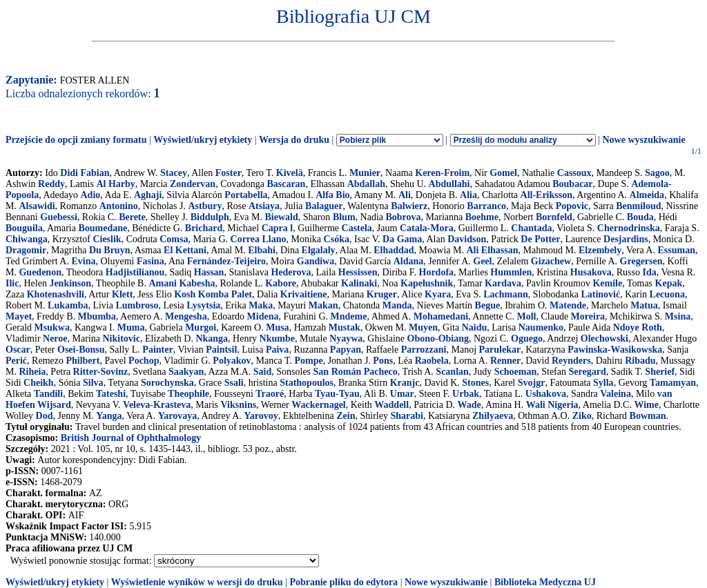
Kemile (607, 283)
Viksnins (238, 405)
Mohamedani (441, 316)
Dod (45, 416)
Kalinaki (359, 283)
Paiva (277, 350)
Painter (157, 350)
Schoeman (515, 372)
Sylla (603, 383)
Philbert (83, 361)
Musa (277, 327)
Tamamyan (673, 383)
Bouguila (24, 228)
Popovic (572, 206)
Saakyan (186, 372)
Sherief (660, 372)
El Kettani (185, 250)
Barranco (486, 206)
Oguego (527, 339)
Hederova (291, 272)
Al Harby (115, 184)
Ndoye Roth (638, 327)
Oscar (18, 350)
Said (262, 372)
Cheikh (39, 383)
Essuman (676, 250)
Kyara (438, 294)
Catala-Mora (427, 228)
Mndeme (349, 316)
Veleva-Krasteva (157, 405)
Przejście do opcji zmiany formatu (76, 140)
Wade (469, 405)
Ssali (234, 383)
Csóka (337, 239)
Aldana (409, 261)
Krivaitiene (304, 294)
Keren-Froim (442, 173)
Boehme (482, 217)
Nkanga (212, 339)
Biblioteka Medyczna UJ (545, 582)
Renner (505, 361)
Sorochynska (167, 383)
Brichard (204, 228)
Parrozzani (424, 350)
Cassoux (574, 173)
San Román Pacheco (356, 372)
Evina (83, 261)
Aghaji (148, 195)
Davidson (467, 239)
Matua (644, 305)
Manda (397, 305)
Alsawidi (37, 206)
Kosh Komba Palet (213, 294)
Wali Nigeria (552, 405)
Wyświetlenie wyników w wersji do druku (197, 582)
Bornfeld (554, 217)
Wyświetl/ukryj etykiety (203, 140)
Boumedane (103, 228)
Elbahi (262, 250)
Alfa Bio (332, 195)
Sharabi (406, 416)
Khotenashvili (56, 294)
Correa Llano (259, 239)
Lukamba (68, 305)
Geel (482, 261)
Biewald (281, 217)
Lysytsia (203, 305)
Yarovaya (178, 416)
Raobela (432, 361)
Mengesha (186, 316)
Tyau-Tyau (337, 394)
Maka (261, 305)
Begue (488, 305)
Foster (229, 173)
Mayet (19, 316)
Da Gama (402, 239)
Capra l (278, 228)
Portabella (246, 195)
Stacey (174, 173)
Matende (568, 305)
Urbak (466, 394)
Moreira (588, 316)
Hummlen (511, 272)
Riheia (32, 372)
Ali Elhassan (492, 250)
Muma (131, 327)
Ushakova (546, 394)
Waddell (391, 405)
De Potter (540, 239)
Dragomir (26, 250)
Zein (346, 416)
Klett (122, 294)
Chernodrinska (629, 228)
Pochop (144, 361)
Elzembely (600, 250)
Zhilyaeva (493, 416)
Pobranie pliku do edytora (343, 582)
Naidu (475, 327)
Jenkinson (70, 283)
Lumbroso (137, 305)
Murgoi (201, 327)
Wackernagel (319, 405)
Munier (365, 173)
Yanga (109, 416)
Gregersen (641, 261)
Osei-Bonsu (81, 350)
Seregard (588, 372)
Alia (468, 195)
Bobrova (404, 217)
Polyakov (232, 361)
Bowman (648, 416)
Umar (402, 394)
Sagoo (657, 173)
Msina (678, 316)
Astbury (205, 206)
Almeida (647, 195)
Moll (526, 316)
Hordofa (437, 272)
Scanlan (452, 372)
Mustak (345, 327)
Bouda (640, 217)
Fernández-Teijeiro (226, 261)
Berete (132, 217)
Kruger (382, 294)
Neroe (55, 339)
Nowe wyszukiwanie (643, 140)
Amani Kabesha (182, 283)
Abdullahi (449, 184)
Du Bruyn (110, 250)
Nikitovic (121, 339)
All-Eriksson (546, 195)
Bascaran (286, 184)
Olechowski (604, 339)
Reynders (571, 361)
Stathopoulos (307, 383)
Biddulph (210, 217)
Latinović (600, 294)
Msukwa (52, 327)
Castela (357, 228)
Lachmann (506, 294)
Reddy (51, 184)
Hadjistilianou (135, 272)
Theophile (188, 394)
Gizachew (551, 261)
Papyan (346, 350)
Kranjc (405, 383)
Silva (93, 383)
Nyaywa (346, 339)
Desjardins (626, 239)
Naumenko (541, 327)
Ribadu (640, 361)
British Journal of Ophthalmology (131, 438)
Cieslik (107, 239)
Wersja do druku (294, 140)
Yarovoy (261, 416)
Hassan (209, 272)
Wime (646, 405)
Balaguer (324, 206)
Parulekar (500, 350)
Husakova (591, 272)
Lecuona (667, 294)
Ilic (12, 283)
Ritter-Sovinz (101, 372)
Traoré (270, 394)
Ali (405, 195)
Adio (91, 195)
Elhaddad (394, 250)
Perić (16, 361)
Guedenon (40, 272)
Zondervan (193, 184)
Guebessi (59, 217)
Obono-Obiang (438, 339)
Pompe (308, 361)
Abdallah (366, 184)
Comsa (174, 239)
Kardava (503, 283)
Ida (649, 272)
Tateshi (111, 394)
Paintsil (221, 350)
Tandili (48, 394)
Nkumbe (277, 339)
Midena (263, 316)
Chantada (531, 228)
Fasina (151, 261)
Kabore (281, 283)
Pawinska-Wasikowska (615, 350)
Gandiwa (316, 261)
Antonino (119, 206)
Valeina (616, 394)
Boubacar (572, 184)
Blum (344, 217)
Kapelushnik (427, 283)
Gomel (503, 173)
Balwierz (409, 206)
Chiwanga (27, 239)
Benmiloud (638, 206)
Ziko (582, 416)
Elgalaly (319, 250)
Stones (475, 383)
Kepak (669, 283)
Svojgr (532, 383)
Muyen (423, 327)
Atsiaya (264, 206)
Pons (383, 361)
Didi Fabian (85, 173)
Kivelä (290, 173)
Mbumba (97, 316)
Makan (323, 305)
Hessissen (358, 272)
